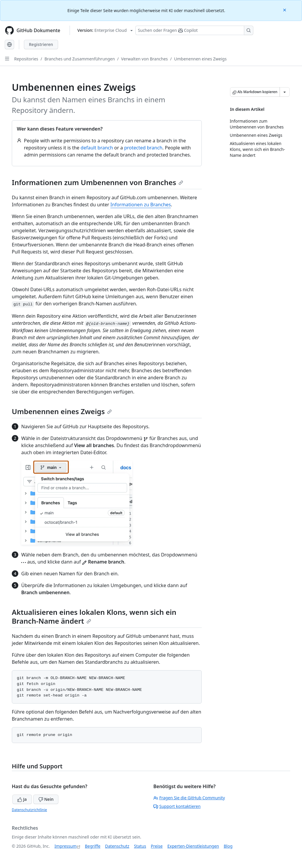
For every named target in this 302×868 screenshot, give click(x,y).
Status (140, 846)
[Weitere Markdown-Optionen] (285, 92)
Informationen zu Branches (141, 205)
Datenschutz (117, 846)
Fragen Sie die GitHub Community (189, 798)
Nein (46, 799)
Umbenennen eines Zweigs (200, 59)
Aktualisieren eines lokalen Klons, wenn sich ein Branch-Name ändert (94, 616)
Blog (228, 846)
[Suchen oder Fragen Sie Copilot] (194, 30)
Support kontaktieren (177, 806)
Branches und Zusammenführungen (80, 59)
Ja (22, 799)
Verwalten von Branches (145, 59)
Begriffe (93, 846)
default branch (97, 148)
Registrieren (41, 44)
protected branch (143, 148)
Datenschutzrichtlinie (29, 810)
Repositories (26, 59)
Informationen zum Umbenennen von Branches (97, 182)
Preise (157, 846)
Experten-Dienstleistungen (193, 846)
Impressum (66, 846)
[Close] (285, 10)
